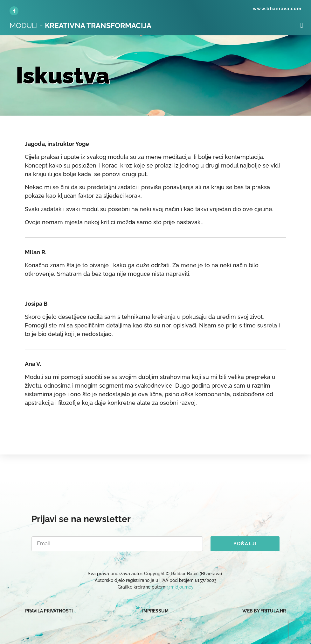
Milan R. (36, 252)
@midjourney (180, 587)
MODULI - (80, 25)
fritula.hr (273, 611)
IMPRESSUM (155, 611)
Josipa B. (37, 304)
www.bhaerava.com (277, 9)
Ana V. (33, 364)
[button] (302, 25)
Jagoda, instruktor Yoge (57, 144)
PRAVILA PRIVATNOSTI (49, 611)
